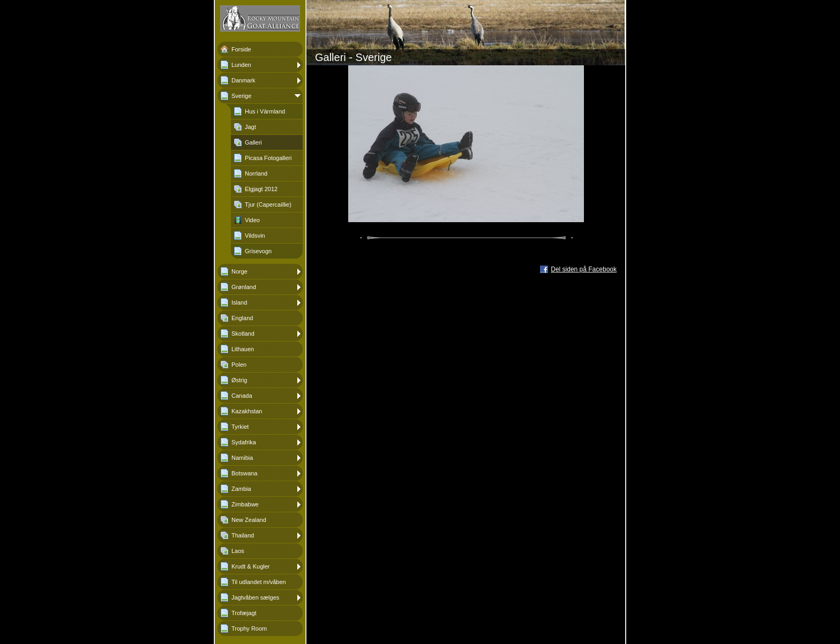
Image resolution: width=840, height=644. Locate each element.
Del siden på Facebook (584, 269)
